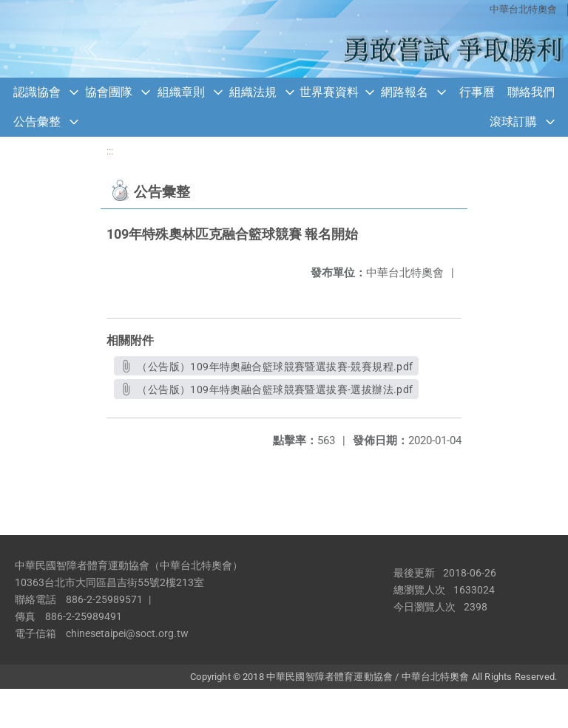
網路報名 (405, 92)
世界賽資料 (329, 92)
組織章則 (181, 92)
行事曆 (477, 92)
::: (110, 151)
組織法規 (253, 92)
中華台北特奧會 (523, 9)
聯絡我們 (531, 92)
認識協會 (37, 92)
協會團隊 (109, 92)
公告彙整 (37, 122)
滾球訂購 (513, 122)
